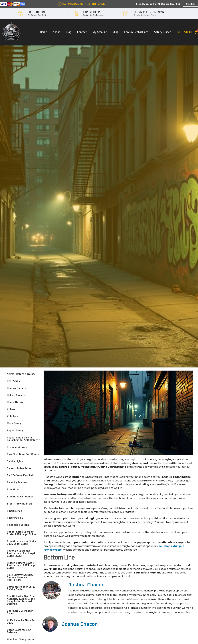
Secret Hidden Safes (19, 468)
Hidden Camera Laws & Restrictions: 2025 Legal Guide (22, 565)
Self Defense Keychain (21, 475)
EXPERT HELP (91, 12)
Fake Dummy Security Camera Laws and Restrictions (20, 577)
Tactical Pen (14, 511)
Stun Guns (13, 490)
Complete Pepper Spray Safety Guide (21, 588)
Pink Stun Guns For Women (23, 454)
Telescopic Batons (18, 525)
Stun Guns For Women (20, 497)
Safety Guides (163, 32)
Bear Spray (13, 381)
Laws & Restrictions (136, 32)
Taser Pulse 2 (15, 518)
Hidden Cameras (17, 395)
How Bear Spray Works (21, 640)
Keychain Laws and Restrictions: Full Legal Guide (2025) (21, 554)
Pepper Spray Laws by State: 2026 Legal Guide (21, 533)
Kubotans (13, 416)
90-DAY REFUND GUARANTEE (151, 12)
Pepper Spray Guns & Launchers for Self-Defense (23, 439)
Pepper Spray (15, 431)
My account (100, 32)
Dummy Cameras (17, 388)
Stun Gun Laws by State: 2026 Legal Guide (22, 543)
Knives (11, 409)
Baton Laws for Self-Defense (19, 631)
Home (43, 32)
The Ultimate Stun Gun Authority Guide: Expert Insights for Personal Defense (21, 600)
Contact (82, 32)
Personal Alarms (17, 447)
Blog (69, 32)
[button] (179, 32)
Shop (115, 32)
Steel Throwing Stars (20, 504)
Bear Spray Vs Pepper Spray (20, 612)
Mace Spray (14, 424)
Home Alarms (15, 402)
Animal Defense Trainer (21, 374)
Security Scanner (17, 483)
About (56, 32)
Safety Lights (15, 461)
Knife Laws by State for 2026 (21, 622)
